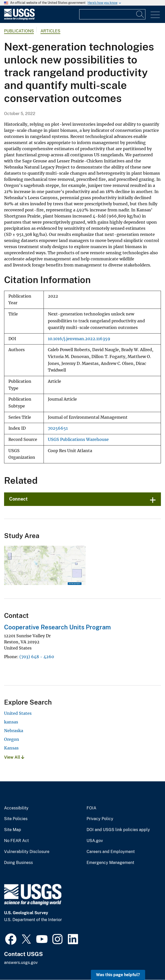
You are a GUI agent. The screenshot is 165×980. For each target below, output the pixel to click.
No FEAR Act (16, 841)
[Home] (19, 19)
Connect (18, 499)
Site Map (13, 830)
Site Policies (16, 819)
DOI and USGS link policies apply (118, 830)
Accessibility (16, 808)
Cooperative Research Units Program (57, 627)
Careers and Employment (111, 852)
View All (14, 757)
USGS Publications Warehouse (78, 440)
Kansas (11, 748)
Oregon (12, 739)
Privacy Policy (100, 819)
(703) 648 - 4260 (37, 657)
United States (18, 713)
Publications (19, 31)
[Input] (112, 14)
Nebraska (14, 731)
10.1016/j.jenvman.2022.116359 (79, 339)
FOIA (91, 808)
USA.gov (95, 841)
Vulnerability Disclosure (27, 852)
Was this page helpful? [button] (118, 975)
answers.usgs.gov (21, 963)
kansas (11, 722)
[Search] (140, 14)
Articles (50, 31)
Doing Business (18, 863)
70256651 (58, 428)
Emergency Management (110, 863)
